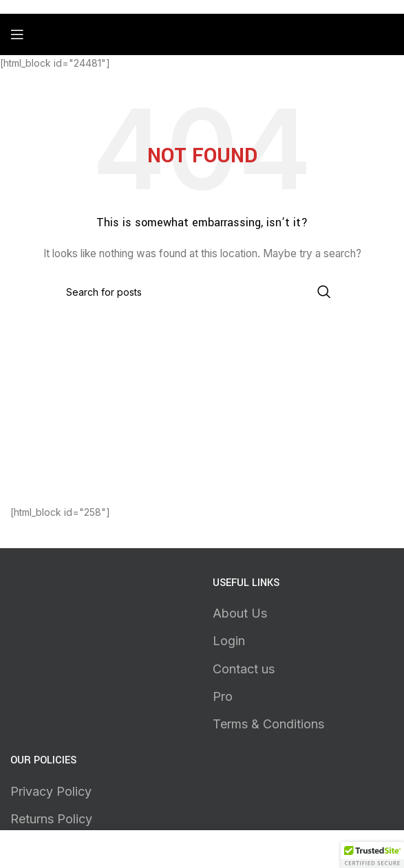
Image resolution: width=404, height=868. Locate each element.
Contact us (244, 669)
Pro (223, 696)
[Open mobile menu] (17, 34)
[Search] (202, 292)
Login (229, 641)
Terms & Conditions (268, 724)
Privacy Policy (51, 791)
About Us (240, 613)
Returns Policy (51, 819)
